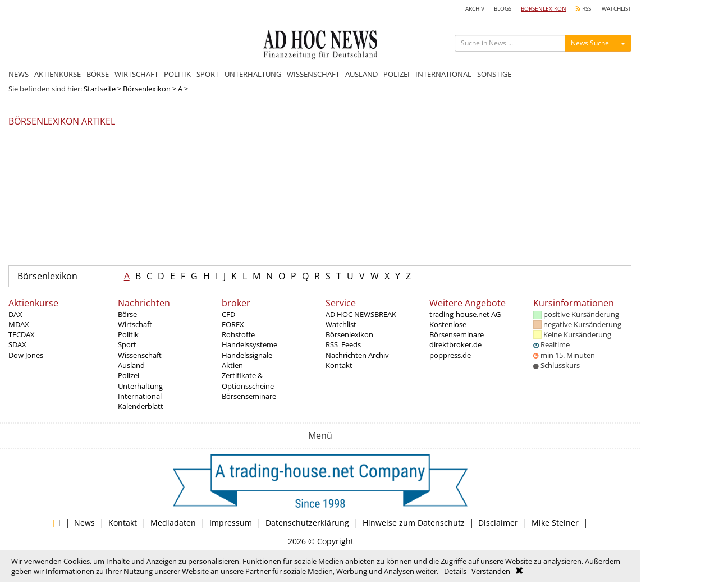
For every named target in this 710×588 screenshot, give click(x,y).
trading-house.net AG (465, 314)
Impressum (231, 523)
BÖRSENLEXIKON (544, 9)
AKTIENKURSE (58, 74)
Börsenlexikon (147, 89)
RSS (583, 9)
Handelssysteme (249, 344)
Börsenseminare (249, 396)
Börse (127, 314)
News (84, 523)
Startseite (100, 89)
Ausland (131, 365)
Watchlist (341, 324)
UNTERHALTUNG (253, 74)
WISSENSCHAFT (313, 74)
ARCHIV (475, 9)
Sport (127, 344)
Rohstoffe (238, 334)
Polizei (129, 375)
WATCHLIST (617, 9)
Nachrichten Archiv (357, 355)
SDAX (17, 344)
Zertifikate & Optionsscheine (248, 380)
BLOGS (503, 9)
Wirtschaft (135, 324)
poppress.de (450, 355)
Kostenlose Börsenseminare (457, 329)
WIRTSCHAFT (136, 74)
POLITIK (177, 74)
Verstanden (491, 571)
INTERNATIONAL (443, 74)
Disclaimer (498, 523)
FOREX (233, 324)
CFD (228, 314)
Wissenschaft (140, 355)
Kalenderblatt (141, 406)
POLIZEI (397, 74)
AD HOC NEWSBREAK (361, 314)
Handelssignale (247, 355)
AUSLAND (361, 74)
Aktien (232, 365)
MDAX (19, 324)
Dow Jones (26, 355)
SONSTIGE (494, 74)
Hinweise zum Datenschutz (414, 523)
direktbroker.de (455, 344)
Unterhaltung (140, 386)
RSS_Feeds (343, 344)
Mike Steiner (555, 523)
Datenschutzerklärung (307, 523)
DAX (15, 314)
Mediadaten (173, 523)
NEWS (19, 74)
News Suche (590, 43)
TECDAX (22, 334)
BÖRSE (98, 74)
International (140, 396)
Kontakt (339, 365)
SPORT (208, 74)
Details (455, 571)
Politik (128, 334)
